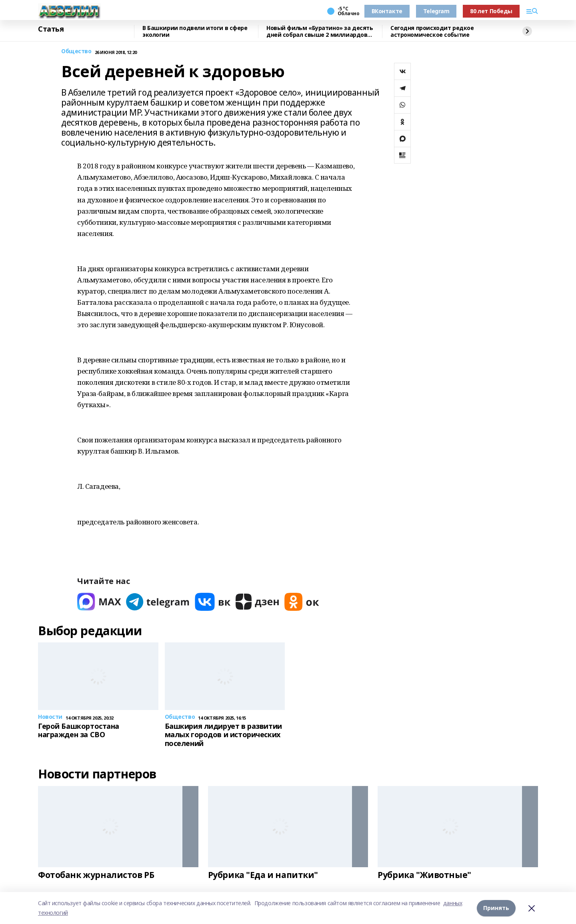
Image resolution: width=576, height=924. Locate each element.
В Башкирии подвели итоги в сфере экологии (195, 31)
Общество (76, 51)
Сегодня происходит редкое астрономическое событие (432, 31)
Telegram (436, 11)
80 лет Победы (491, 11)
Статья (51, 29)
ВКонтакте (387, 11)
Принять (496, 908)
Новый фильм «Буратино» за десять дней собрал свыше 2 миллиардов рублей (320, 31)
